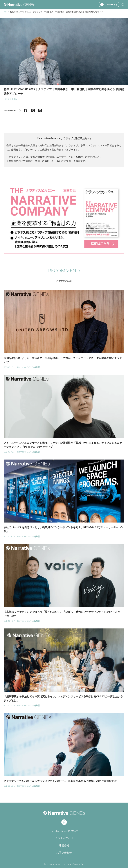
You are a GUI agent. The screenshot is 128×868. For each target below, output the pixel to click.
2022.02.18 (9, 705)
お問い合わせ (64, 853)
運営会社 (64, 845)
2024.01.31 (9, 367)
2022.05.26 (9, 536)
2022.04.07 (9, 621)
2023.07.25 (9, 452)
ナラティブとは (64, 838)
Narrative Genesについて (64, 831)
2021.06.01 (9, 786)
